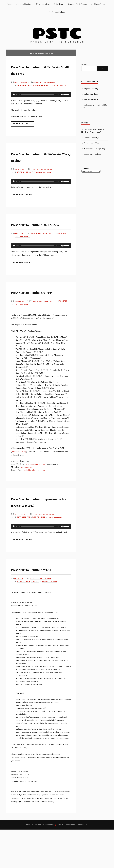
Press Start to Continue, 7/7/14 (38, 605)
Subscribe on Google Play (95, 149)
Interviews (59, 4)
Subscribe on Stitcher (93, 154)
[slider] (38, 101)
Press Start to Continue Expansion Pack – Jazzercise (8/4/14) (37, 531)
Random (45, 92)
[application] (41, 101)
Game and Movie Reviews (77, 4)
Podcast (36, 92)
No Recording (23, 621)
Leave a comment (60, 92)
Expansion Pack (24, 92)
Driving (20, 185)
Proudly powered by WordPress (40, 864)
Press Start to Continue (45, 89)
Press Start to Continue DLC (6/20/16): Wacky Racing (37, 166)
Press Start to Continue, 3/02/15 (38, 315)
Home (9, 4)
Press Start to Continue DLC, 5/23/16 (37, 240)
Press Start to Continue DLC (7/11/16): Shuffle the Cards (39, 73)
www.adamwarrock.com (36, 490)
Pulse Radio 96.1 (91, 99)
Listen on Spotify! (91, 138)
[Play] (14, 101)
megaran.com (27, 493)
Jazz (34, 550)
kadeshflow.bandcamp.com (35, 497)
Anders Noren (82, 864)
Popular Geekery (58, 12)
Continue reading (24, 131)
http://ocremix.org (19, 478)
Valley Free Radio (91, 94)
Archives (85, 169)
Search (84, 64)
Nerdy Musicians (43, 4)
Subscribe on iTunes (92, 143)
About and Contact (24, 4)
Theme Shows (100, 4)
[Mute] (62, 101)
